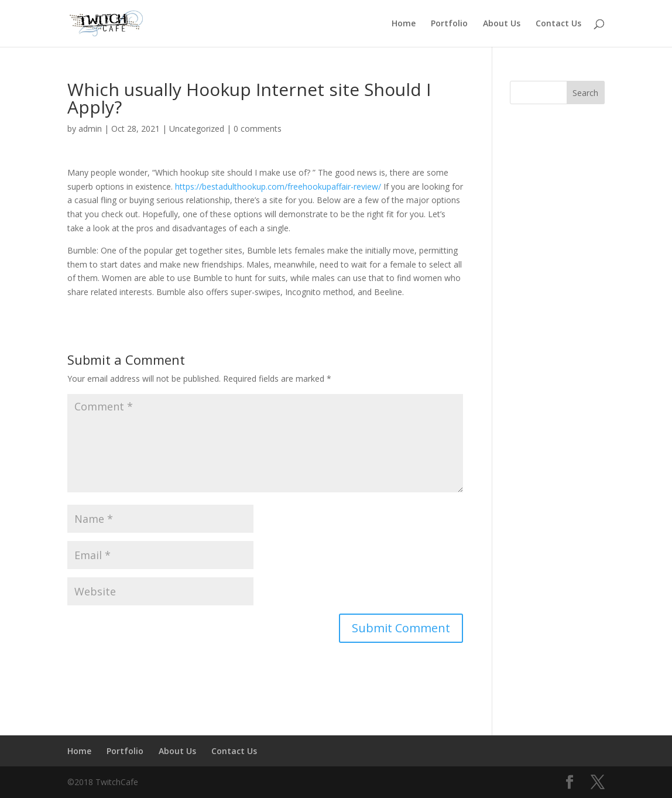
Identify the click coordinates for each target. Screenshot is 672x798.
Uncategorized (197, 129)
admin (90, 129)
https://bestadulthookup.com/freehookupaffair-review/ (278, 186)
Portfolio (449, 24)
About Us (502, 24)
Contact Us (558, 24)
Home (404, 24)
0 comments (258, 129)
